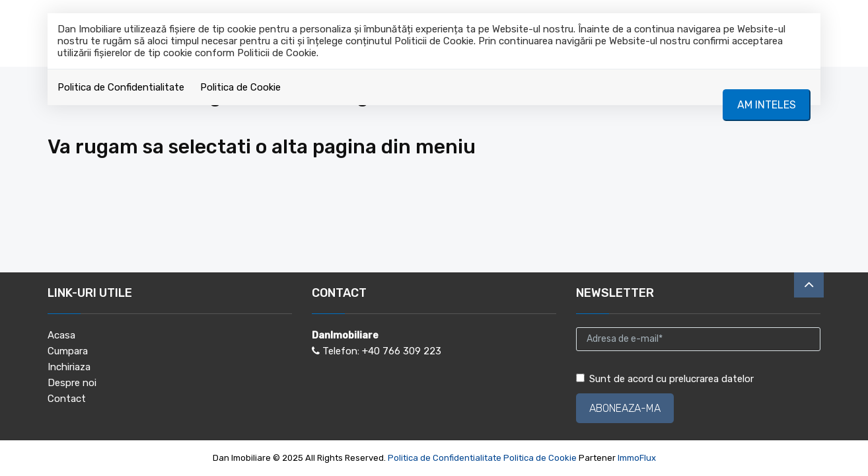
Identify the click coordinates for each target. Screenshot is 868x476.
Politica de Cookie (240, 87)
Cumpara (68, 351)
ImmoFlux (637, 458)
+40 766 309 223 (402, 351)
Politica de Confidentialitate (121, 87)
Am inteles (767, 105)
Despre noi (72, 383)
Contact (67, 399)
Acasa (61, 335)
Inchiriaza (69, 367)
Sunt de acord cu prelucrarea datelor (665, 379)
